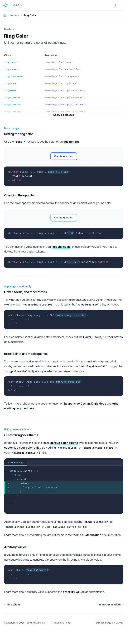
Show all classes (64, 115)
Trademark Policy (61, 623)
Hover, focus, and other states (26, 292)
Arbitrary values (15, 547)
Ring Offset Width (111, 605)
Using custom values (17, 429)
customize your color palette (24, 448)
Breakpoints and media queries (26, 354)
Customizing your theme (21, 435)
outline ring (71, 142)
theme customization (87, 535)
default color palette (64, 443)
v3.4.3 (17, 5)
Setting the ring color (18, 134)
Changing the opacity (19, 195)
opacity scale (61, 247)
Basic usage (12, 128)
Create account (64, 156)
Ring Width (12, 605)
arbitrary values (74, 592)
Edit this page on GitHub (110, 623)
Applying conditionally (18, 286)
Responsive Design (77, 404)
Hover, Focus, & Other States (103, 337)
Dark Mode (99, 404)
